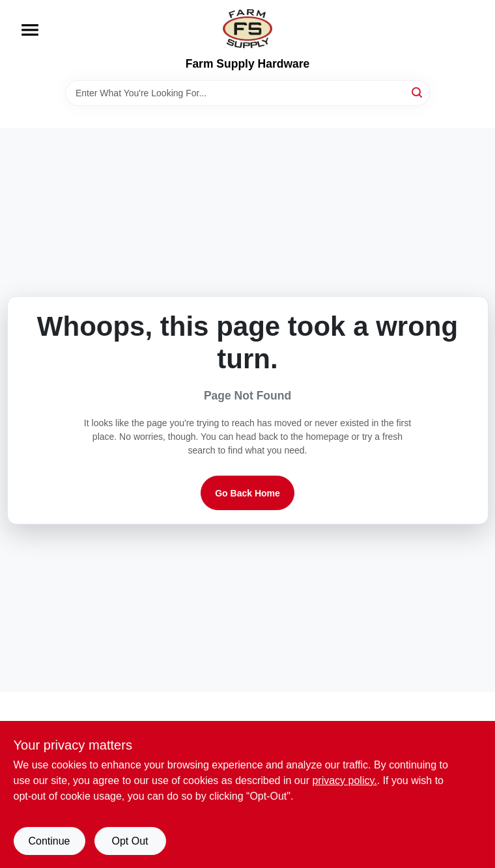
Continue (49, 841)
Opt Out (130, 841)
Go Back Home (247, 493)
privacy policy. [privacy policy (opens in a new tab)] (344, 780)
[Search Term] (247, 93)
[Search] (418, 92)
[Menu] (30, 30)
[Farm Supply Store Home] (247, 29)
